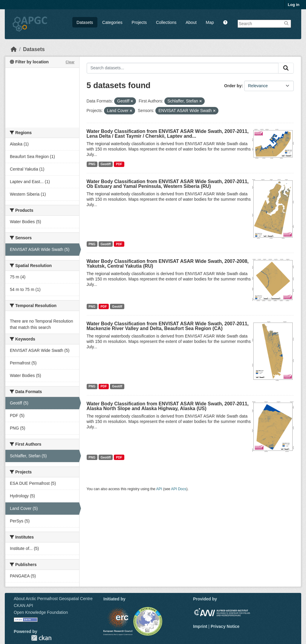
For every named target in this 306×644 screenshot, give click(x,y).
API (159, 489)
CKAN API (23, 605)
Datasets (85, 22)
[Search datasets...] (183, 68)
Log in (294, 5)
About (191, 22)
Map (210, 22)
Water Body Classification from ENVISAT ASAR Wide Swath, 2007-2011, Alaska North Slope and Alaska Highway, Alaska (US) (168, 406)
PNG (92, 164)
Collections (166, 22)
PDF (119, 164)
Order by (233, 86)
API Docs (179, 489)
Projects (139, 22)
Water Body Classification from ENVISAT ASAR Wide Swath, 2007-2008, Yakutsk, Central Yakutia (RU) (168, 264)
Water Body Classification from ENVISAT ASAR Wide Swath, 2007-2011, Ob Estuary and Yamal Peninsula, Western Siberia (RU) (168, 184)
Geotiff (106, 164)
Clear (70, 62)
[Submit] (286, 68)
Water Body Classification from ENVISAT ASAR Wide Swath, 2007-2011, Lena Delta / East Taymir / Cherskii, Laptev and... (168, 134)
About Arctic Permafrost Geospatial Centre (53, 599)
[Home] (14, 49)
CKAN (41, 638)
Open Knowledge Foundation (41, 612)
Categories (112, 22)
